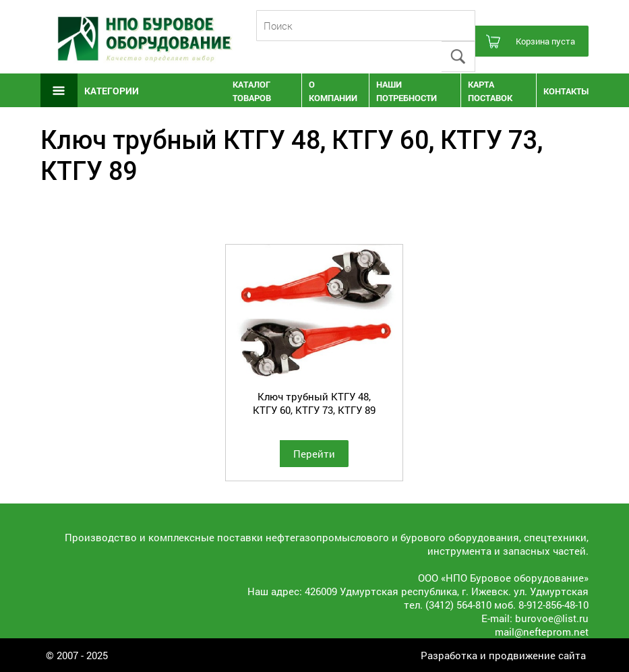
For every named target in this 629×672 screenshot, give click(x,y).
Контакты (566, 91)
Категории (112, 91)
